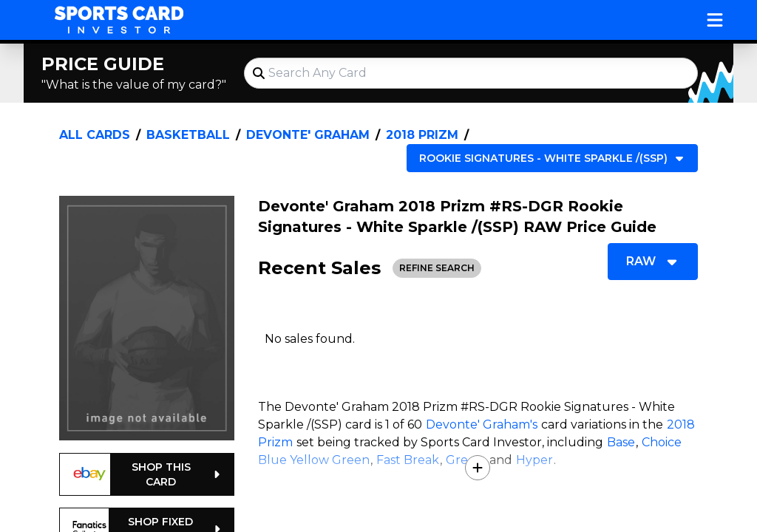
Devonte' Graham (308, 135)
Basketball (188, 135)
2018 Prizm (422, 135)
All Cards (95, 135)
